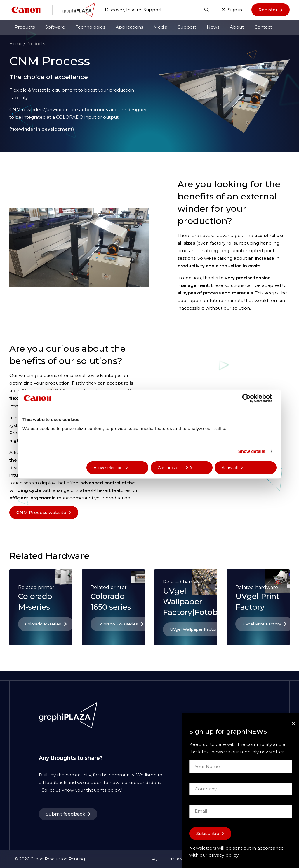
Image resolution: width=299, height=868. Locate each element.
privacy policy (224, 855)
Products (25, 27)
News (213, 27)
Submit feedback (66, 814)
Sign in (232, 10)
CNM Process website (41, 512)
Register (268, 10)
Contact (263, 27)
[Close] (293, 724)
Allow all (230, 468)
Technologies (90, 27)
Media (160, 27)
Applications (129, 27)
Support (187, 27)
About (237, 27)
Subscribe (208, 833)
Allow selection (108, 468)
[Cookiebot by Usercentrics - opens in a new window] (251, 398)
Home (16, 44)
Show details (252, 451)
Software (55, 27)
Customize (173, 468)
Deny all (37, 468)
